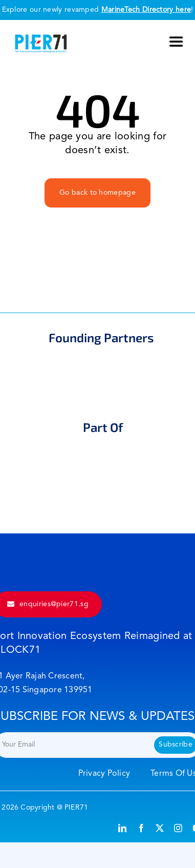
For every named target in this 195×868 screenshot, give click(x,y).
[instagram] (178, 828)
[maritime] (102, 454)
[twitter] (160, 828)
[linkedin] (122, 828)
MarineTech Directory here (146, 10)
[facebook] (141, 828)
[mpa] (95, 364)
